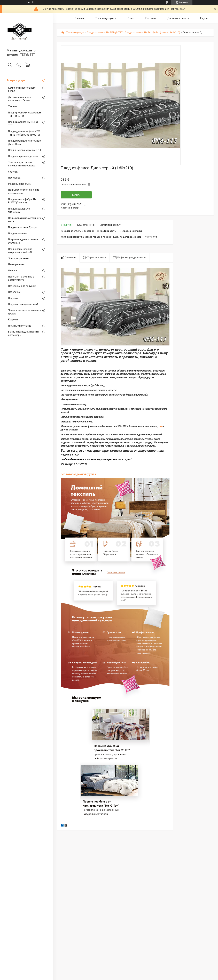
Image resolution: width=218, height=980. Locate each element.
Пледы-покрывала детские (23, 156)
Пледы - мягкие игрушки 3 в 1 (25, 150)
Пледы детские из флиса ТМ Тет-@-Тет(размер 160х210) (24, 133)
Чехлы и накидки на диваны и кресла (25, 312)
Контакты (151, 18)
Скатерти (13, 172)
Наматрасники (16, 264)
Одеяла (13, 271)
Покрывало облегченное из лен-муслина (24, 191)
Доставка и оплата (178, 18)
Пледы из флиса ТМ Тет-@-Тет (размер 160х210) (153, 33)
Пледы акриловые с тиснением (19, 210)
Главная (79, 18)
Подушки (13, 298)
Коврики (13, 320)
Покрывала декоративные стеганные (23, 241)
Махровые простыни (20, 184)
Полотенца (14, 178)
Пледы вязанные (18, 234)
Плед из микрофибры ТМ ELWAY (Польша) (22, 201)
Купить (76, 195)
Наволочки (14, 292)
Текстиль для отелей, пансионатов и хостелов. (22, 164)
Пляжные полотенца (20, 326)
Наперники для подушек (22, 286)
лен (161, 426)
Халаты (12, 106)
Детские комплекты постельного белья (19, 99)
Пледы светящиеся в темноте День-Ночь (25, 142)
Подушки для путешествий (23, 304)
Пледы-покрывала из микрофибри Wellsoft (20, 251)
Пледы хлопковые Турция (23, 227)
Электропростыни (18, 258)
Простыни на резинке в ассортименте (21, 278)
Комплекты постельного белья (22, 89)
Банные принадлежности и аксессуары (23, 333)
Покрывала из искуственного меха (25, 220)
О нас (131, 18)
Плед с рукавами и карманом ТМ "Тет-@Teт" (25, 114)
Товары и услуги (16, 80)
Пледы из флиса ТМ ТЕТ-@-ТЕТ (24, 124)
